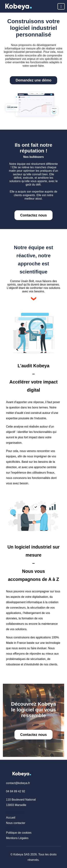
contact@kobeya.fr (18, 783)
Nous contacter (16, 823)
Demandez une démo (33, 80)
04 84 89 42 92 (16, 791)
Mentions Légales (17, 838)
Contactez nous (33, 215)
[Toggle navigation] (61, 6)
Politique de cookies (19, 833)
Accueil (11, 818)
